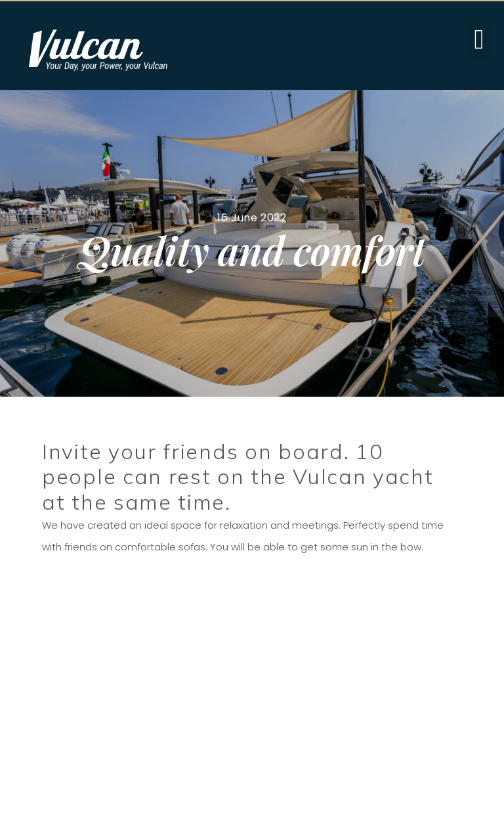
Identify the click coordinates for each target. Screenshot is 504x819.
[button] (479, 39)
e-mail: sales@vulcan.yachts (266, 677)
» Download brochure (120, 721)
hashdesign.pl (466, 801)
